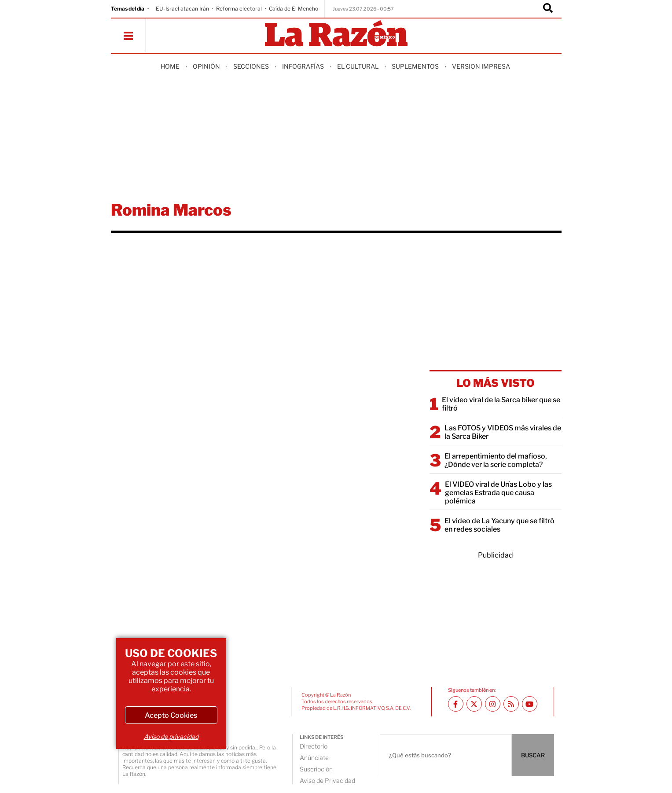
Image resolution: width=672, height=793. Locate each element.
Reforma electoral (239, 9)
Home (170, 66)
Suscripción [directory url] (316, 769)
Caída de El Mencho (294, 9)
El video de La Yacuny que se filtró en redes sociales (499, 525)
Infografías (303, 66)
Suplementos (415, 66)
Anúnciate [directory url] (314, 758)
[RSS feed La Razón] (511, 704)
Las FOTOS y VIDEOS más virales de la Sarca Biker (503, 432)
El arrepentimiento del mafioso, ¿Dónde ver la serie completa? (496, 460)
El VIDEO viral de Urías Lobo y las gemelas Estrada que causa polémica (498, 493)
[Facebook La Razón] (456, 704)
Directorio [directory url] (314, 746)
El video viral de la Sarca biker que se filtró (501, 404)
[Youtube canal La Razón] (530, 704)
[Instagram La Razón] (493, 704)
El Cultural (358, 66)
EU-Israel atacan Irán (182, 9)
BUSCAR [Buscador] (533, 755)
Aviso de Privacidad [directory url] (327, 780)
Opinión (206, 66)
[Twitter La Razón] (474, 704)
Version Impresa (481, 66)
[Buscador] (548, 9)
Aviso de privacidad (171, 736)
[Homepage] (336, 34)
